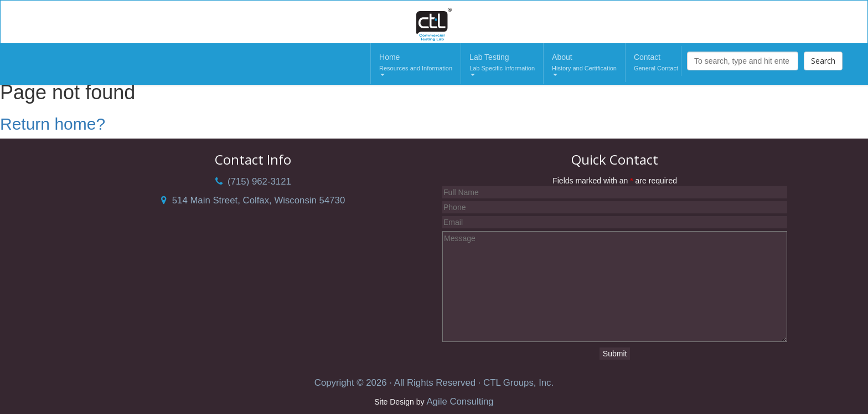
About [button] (584, 64)
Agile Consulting (460, 402)
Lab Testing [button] (502, 64)
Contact (656, 63)
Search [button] (823, 61)
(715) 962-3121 (253, 182)
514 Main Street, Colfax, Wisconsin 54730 (253, 200)
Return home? (53, 124)
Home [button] (416, 64)
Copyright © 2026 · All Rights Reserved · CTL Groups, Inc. (434, 383)
